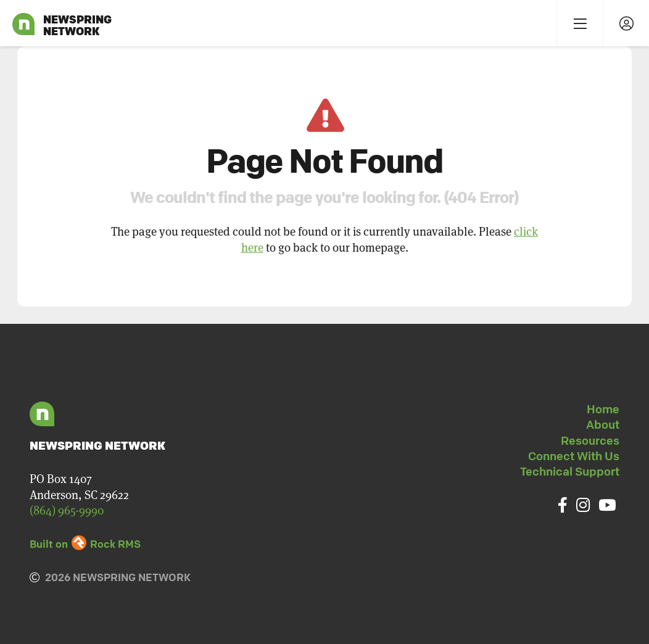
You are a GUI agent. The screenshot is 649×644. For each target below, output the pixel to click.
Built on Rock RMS (85, 544)
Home (603, 409)
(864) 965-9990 (67, 510)
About (603, 424)
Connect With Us (574, 456)
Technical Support (570, 471)
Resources (590, 440)
